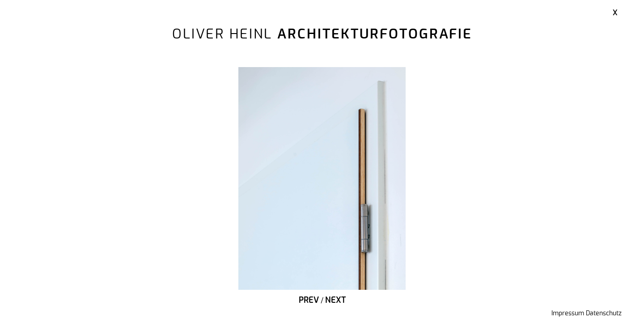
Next (335, 301)
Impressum (568, 314)
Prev (309, 301)
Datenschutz (604, 314)
